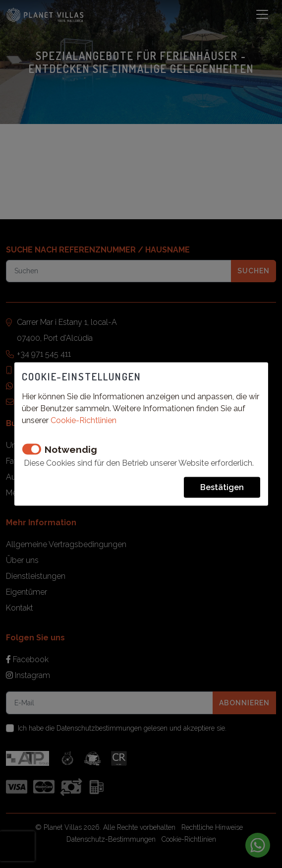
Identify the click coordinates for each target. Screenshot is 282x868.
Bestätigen (222, 487)
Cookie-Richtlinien (84, 420)
